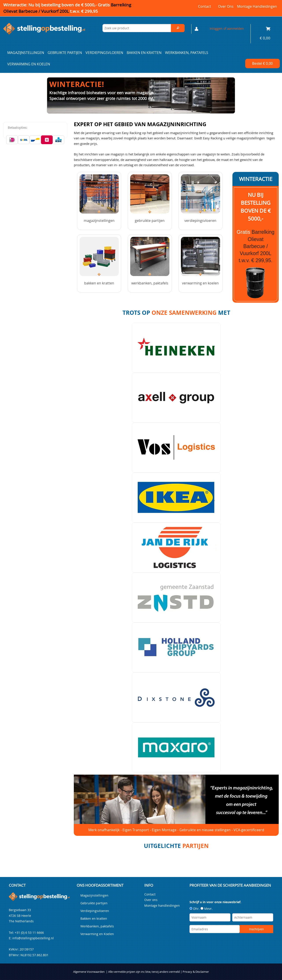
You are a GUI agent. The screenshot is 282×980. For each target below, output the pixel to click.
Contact (205, 6)
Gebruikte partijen (65, 53)
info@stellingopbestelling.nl (33, 938)
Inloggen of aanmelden (227, 29)
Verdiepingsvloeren (104, 53)
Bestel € (263, 64)
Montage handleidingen (257, 6)
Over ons (226, 6)
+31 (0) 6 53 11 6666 (29, 933)
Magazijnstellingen (26, 53)
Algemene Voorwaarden (89, 972)
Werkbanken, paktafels (187, 53)
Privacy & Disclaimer (196, 972)
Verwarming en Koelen (29, 64)
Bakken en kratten (144, 53)
